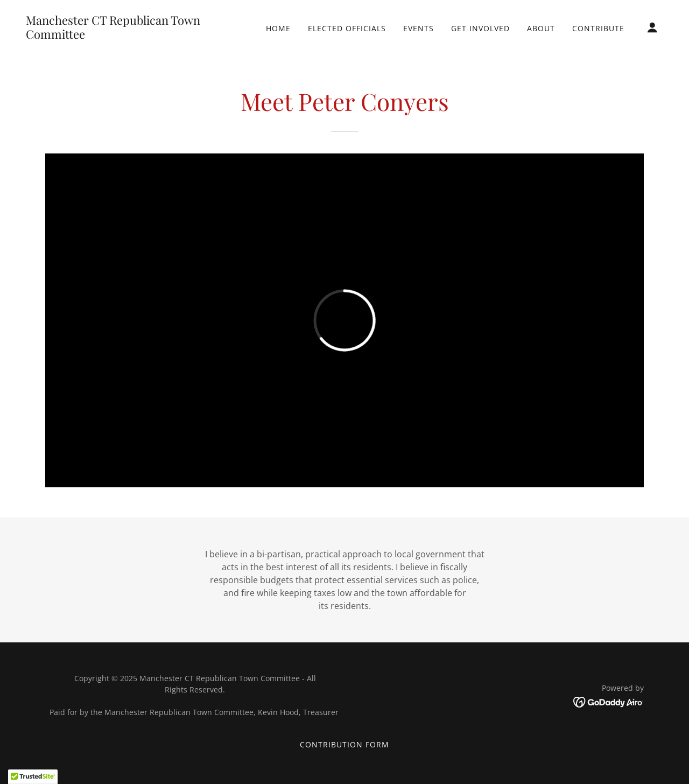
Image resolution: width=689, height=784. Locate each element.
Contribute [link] (598, 28)
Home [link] (278, 28)
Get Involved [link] (480, 28)
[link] (115, 36)
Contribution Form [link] (344, 744)
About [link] (541, 28)
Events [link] (419, 28)
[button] (652, 27)
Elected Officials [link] (347, 28)
